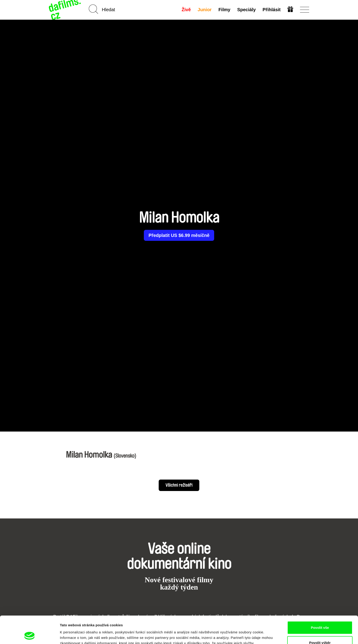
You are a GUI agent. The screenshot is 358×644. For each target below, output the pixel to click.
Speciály (246, 10)
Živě (186, 10)
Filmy (224, 10)
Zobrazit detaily (241, 632)
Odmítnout (320, 632)
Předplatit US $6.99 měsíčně (179, 235)
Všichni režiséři (179, 485)
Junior (205, 10)
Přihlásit (272, 10)
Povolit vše (320, 602)
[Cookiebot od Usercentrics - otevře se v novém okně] (30, 635)
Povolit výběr (320, 617)
